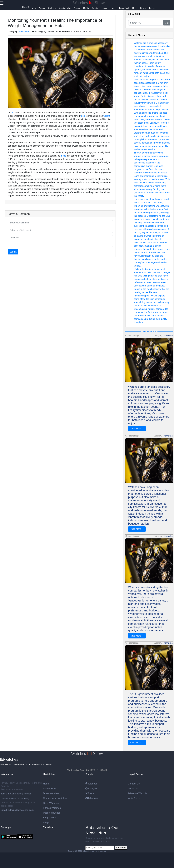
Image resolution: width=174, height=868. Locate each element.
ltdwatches (25, 32)
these (63, 156)
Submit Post (50, 788)
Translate (48, 827)
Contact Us (134, 784)
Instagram (92, 788)
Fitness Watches (52, 808)
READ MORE (149, 332)
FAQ (27, 798)
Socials (89, 774)
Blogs (46, 822)
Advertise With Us (137, 793)
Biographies (49, 818)
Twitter (90, 793)
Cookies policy (15, 798)
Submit (13, 252)
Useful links (49, 774)
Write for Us (134, 798)
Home (46, 784)
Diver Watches (51, 803)
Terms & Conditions (11, 794)
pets (83, 116)
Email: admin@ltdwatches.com (17, 810)
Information (7, 774)
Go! (167, 23)
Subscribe (121, 848)
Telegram (92, 798)
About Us (133, 788)
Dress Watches (51, 793)
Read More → (137, 429)
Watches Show (89, 3)
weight (107, 116)
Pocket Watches (52, 813)
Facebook (91, 784)
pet (12, 113)
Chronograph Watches (55, 798)
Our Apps (6, 827)
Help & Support (136, 774)
